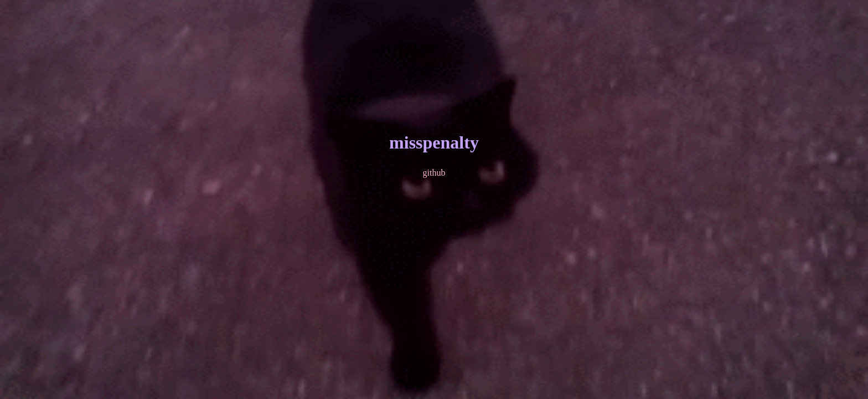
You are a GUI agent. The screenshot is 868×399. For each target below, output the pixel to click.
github (434, 173)
